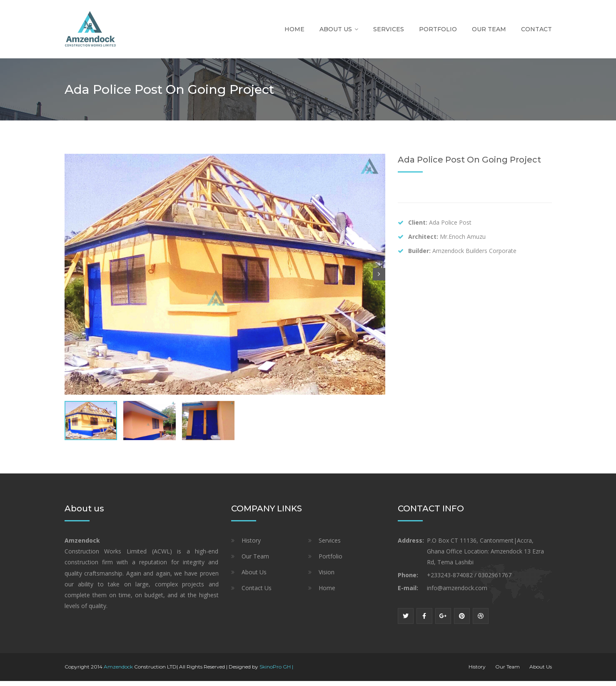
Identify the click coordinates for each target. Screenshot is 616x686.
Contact (536, 29)
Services (389, 29)
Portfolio (438, 29)
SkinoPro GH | (276, 672)
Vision (327, 577)
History (251, 545)
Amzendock (118, 672)
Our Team (489, 29)
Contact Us (257, 593)
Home (294, 29)
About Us (336, 29)
